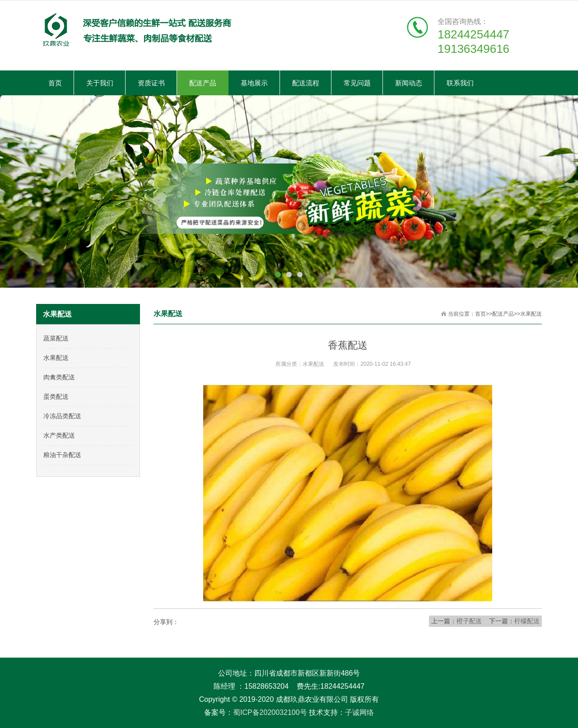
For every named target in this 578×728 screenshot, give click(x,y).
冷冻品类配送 (62, 416)
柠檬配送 (527, 621)
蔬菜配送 (56, 338)
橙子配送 (469, 621)
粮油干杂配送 (62, 455)
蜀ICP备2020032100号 (270, 712)
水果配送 (531, 314)
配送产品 (503, 314)
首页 (480, 314)
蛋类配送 (56, 397)
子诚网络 (359, 712)
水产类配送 (59, 435)
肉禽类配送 (59, 377)
